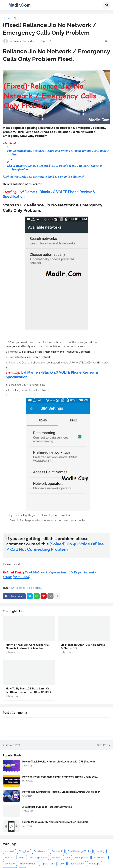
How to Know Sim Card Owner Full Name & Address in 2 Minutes (28, 647)
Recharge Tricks (38, 857)
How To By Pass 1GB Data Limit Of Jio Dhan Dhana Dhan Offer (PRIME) (28, 690)
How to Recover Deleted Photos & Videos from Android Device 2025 (61, 792)
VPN (62, 864)
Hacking (100, 851)
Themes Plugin (28, 864)
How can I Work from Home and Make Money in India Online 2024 (60, 777)
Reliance (20, 588)
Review (56, 857)
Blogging (24, 851)
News (22, 857)
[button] (4, 5)
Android (9, 851)
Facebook (57, 851)
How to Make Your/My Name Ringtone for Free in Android (55, 822)
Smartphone (82, 857)
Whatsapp (95, 864)
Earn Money (40, 851)
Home (6, 18)
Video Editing (77, 864)
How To (9, 857)
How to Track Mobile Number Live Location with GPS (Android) (59, 762)
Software (10, 864)
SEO (67, 857)
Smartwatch (100, 857)
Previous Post (12, 745)
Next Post (103, 745)
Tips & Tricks (34, 588)
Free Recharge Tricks (79, 851)
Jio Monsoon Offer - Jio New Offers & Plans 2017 (83, 647)
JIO (14, 18)
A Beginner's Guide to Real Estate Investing (47, 807)
